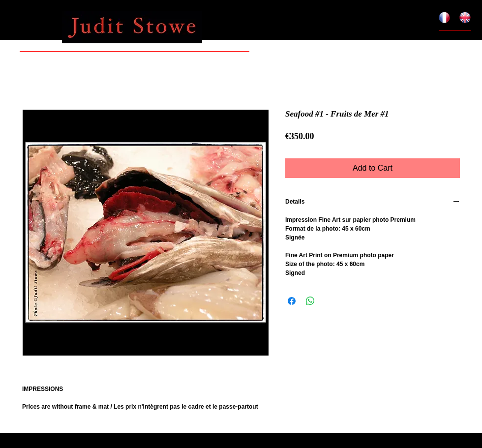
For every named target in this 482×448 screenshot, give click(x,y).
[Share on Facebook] (292, 301)
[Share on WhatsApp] (310, 301)
